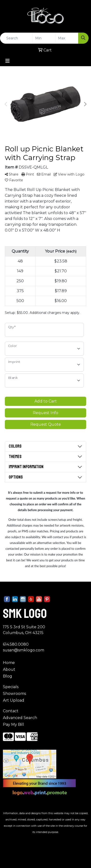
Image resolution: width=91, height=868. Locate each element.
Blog (8, 676)
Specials (11, 687)
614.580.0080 (16, 644)
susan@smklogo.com (24, 650)
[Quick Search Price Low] (44, 38)
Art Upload (14, 700)
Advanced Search (20, 718)
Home (9, 663)
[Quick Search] (16, 38)
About (9, 669)
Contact (11, 711)
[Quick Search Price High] (67, 38)
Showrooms (14, 694)
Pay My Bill (13, 724)
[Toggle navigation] (8, 61)
